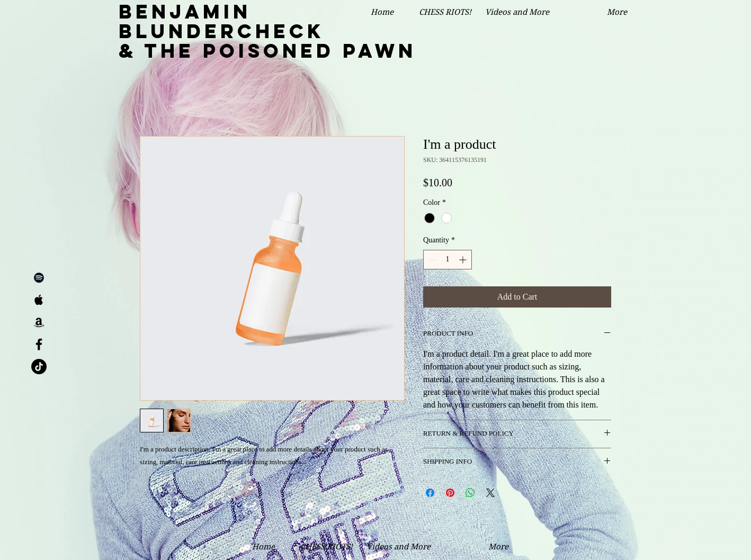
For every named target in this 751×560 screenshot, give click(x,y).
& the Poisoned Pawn (267, 51)
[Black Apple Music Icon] (39, 300)
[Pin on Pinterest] (450, 493)
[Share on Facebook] (430, 493)
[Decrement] (431, 260)
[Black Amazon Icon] (39, 322)
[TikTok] (39, 367)
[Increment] (464, 260)
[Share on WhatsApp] (470, 493)
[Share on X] (490, 493)
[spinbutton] (448, 260)
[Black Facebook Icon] (39, 344)
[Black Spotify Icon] (39, 278)
